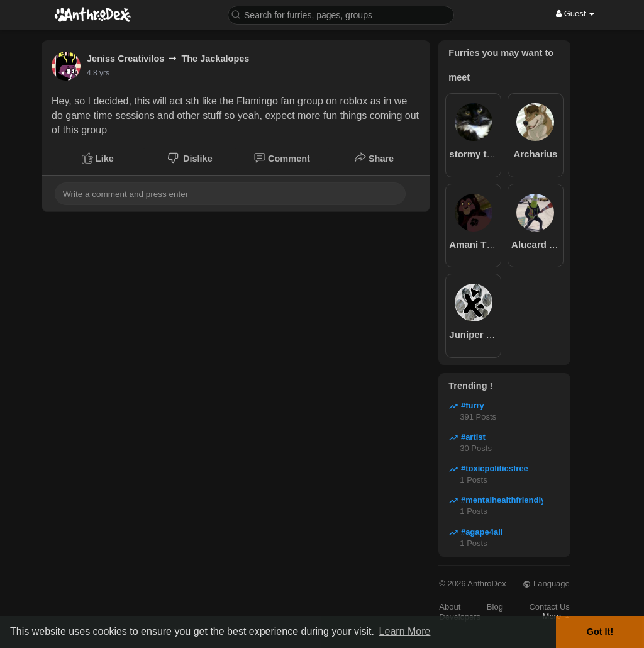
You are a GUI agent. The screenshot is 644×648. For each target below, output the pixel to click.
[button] (341, 14)
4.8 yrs (98, 73)
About (450, 607)
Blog (495, 607)
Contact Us (549, 607)
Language (546, 584)
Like (98, 158)
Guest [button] (575, 14)
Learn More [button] (405, 631)
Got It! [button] (600, 632)
